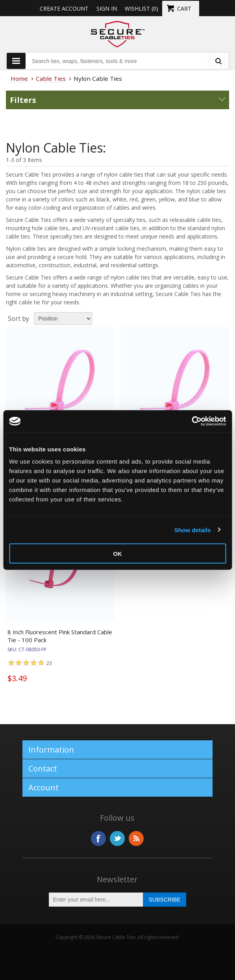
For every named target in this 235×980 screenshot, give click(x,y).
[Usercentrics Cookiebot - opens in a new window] (192, 421)
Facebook (98, 838)
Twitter (117, 838)
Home (19, 78)
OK (117, 554)
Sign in (107, 8)
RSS (136, 838)
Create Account (64, 8)
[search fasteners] (218, 61)
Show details (193, 530)
